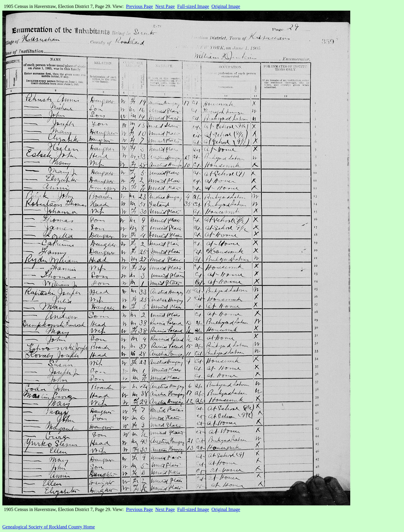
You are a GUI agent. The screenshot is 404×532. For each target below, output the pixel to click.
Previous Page (140, 6)
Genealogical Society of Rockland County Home (49, 527)
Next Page (165, 6)
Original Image (226, 6)
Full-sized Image (193, 6)
